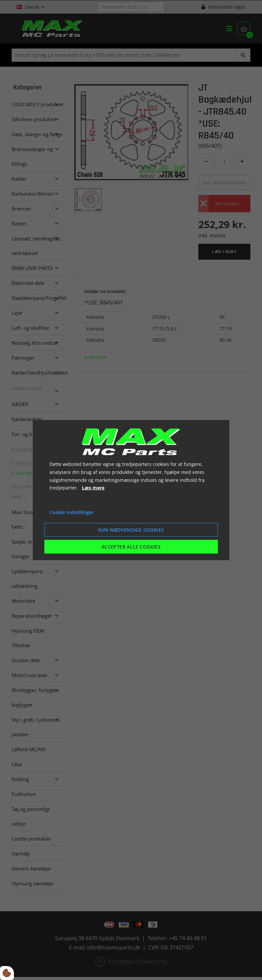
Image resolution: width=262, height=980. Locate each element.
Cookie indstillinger (71, 512)
